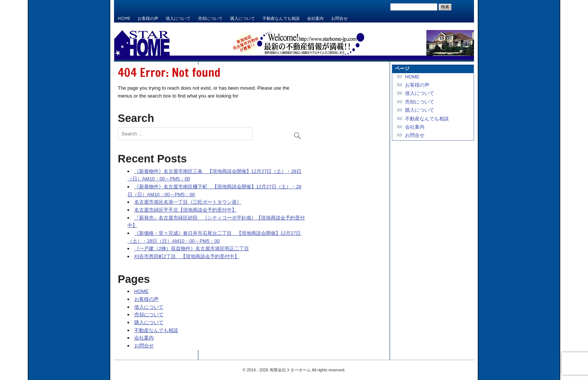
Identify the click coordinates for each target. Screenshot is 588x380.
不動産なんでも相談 (281, 19)
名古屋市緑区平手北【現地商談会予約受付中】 (185, 210)
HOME (124, 19)
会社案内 (315, 19)
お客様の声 (148, 19)
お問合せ (339, 19)
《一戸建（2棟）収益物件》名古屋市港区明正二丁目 (192, 249)
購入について (243, 19)
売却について (210, 19)
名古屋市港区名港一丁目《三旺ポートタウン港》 (188, 202)
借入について (178, 19)
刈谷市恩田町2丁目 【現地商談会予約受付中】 (187, 256)
